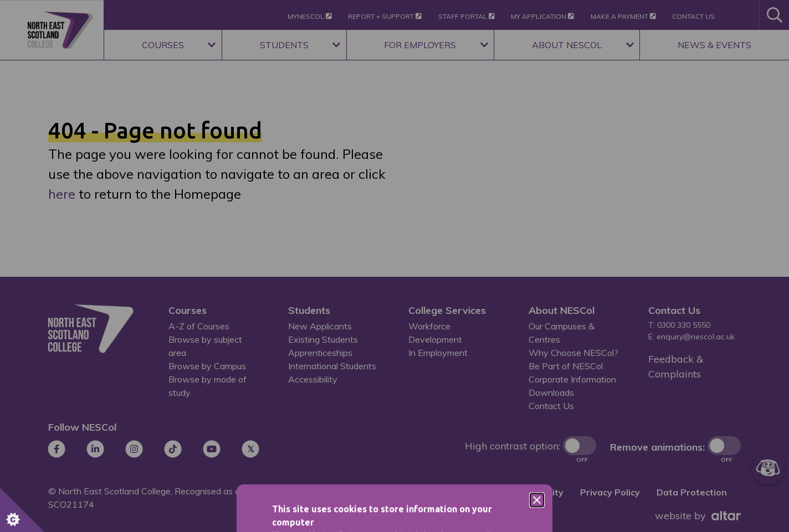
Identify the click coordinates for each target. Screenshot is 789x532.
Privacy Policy (419, 356)
